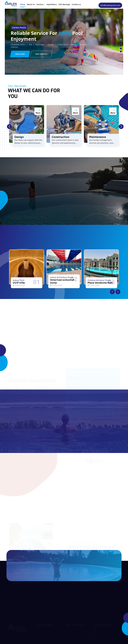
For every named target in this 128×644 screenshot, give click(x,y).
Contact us (76, 4)
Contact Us (109, 571)
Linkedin (100, 639)
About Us (31, 4)
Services (41, 4)
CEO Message (64, 4)
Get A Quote (94, 571)
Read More (20, 54)
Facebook (100, 631)
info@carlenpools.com (110, 5)
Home (23, 4)
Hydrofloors (52, 4)
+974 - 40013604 (73, 642)
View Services (41, 54)
